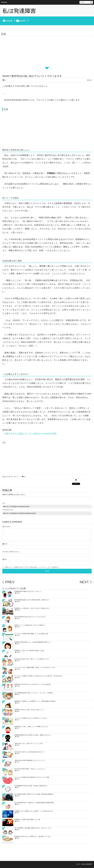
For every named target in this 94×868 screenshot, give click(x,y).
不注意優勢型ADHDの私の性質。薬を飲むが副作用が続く (31, 786)
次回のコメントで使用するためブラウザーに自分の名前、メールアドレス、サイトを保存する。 (32, 567)
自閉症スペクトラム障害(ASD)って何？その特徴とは (30, 625)
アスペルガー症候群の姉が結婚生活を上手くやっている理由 (32, 777)
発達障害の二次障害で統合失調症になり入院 (27, 820)
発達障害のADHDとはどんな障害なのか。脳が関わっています (32, 836)
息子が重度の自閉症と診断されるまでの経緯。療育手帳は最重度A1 (34, 794)
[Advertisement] (47, 52)
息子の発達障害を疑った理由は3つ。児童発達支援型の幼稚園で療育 (34, 803)
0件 (5, 80)
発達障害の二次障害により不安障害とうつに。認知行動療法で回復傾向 (35, 701)
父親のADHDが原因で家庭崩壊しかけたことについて (30, 760)
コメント (18, 477)
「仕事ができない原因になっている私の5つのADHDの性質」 (30, 434)
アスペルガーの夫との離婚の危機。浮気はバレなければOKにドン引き (35, 667)
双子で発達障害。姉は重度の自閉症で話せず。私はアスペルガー (33, 828)
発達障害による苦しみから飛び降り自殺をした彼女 (29, 651)
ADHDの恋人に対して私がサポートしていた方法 (28, 744)
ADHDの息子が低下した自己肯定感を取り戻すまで (29, 752)
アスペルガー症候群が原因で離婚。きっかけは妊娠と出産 (31, 634)
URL (6, 559)
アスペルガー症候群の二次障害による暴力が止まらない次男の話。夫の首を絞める (38, 676)
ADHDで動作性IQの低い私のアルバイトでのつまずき (30, 617)
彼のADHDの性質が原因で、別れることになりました (30, 769)
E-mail (6, 552)
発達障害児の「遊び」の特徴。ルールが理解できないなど (31, 727)
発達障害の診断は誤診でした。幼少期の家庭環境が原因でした (32, 642)
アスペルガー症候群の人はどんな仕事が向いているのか (31, 718)
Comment (7, 527)
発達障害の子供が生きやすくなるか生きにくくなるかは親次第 (33, 684)
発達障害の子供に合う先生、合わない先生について (29, 710)
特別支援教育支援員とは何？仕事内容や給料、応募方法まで (32, 600)
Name (6, 544)
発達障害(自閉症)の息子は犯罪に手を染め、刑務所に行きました (33, 735)
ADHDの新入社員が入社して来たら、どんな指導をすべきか (32, 659)
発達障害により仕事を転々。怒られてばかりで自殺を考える (32, 608)
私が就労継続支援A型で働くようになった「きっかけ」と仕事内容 (34, 693)
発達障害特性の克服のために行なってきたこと (28, 591)
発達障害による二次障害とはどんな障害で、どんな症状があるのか (34, 811)
